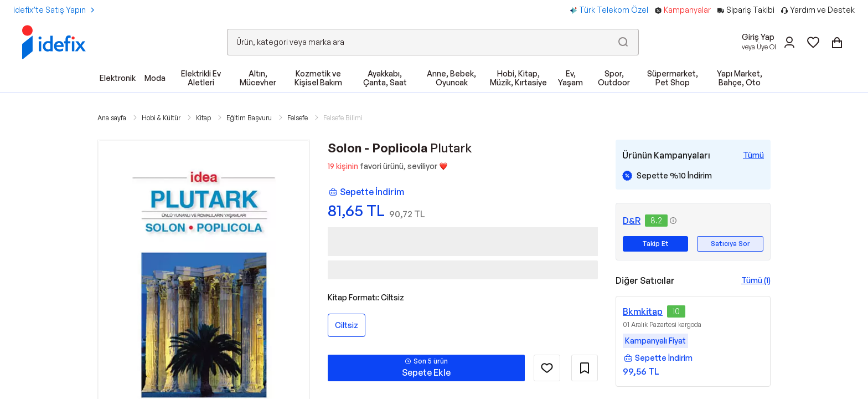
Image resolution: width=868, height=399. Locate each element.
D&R (632, 221)
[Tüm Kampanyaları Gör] (753, 155)
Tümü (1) (756, 280)
